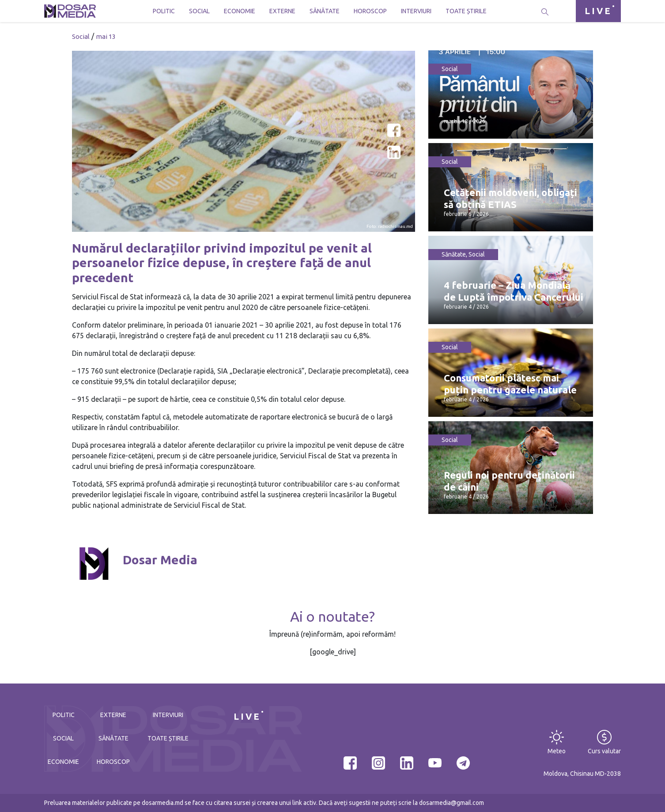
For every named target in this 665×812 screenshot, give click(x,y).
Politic (164, 11)
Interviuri (416, 11)
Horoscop (370, 11)
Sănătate (325, 11)
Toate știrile (466, 11)
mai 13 (106, 36)
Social (199, 11)
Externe (282, 11)
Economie (240, 11)
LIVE (598, 11)
